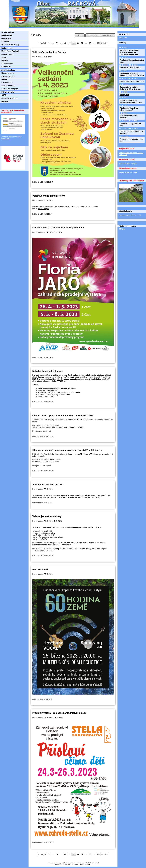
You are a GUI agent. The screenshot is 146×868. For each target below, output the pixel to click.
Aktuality (5, 42)
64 (82, 43)
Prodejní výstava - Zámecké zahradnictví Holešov (59, 713)
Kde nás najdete (8, 76)
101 (98, 43)
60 (65, 43)
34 (57, 43)
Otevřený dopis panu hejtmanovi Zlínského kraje (131, 101)
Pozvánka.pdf (43, 209)
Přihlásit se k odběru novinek (100, 35)
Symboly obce (7, 64)
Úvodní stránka (8, 32)
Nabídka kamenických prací (47, 371)
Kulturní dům (7, 48)
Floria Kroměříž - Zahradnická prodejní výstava (58, 228)
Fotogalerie (6, 67)
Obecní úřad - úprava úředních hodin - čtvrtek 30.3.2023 (63, 415)
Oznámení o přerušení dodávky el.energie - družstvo (132, 75)
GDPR (4, 95)
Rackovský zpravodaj (10, 45)
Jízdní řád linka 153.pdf (128, 164)
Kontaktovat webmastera (68, 863)
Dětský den (124, 95)
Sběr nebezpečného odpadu (48, 484)
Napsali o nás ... (8, 73)
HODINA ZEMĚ (40, 569)
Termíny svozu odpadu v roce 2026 (132, 140)
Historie (5, 61)
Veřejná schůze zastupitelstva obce (132, 61)
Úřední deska (7, 35)
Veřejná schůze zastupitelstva (49, 196)
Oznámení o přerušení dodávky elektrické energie (131, 88)
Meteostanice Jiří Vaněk (128, 172)
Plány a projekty (8, 92)
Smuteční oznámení (9, 98)
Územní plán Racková (10, 51)
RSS (80, 35)
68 (90, 43)
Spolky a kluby (7, 54)
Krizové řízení (7, 83)
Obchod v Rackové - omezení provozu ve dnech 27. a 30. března (67, 450)
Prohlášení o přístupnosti (92, 863)
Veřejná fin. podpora (10, 89)
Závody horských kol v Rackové (129, 117)
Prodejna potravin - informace (132, 81)
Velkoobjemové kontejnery (47, 516)
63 (78, 43)
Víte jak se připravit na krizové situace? (129, 109)
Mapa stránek (80, 863)
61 (69, 43)
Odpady (5, 101)
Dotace (4, 79)
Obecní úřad (6, 39)
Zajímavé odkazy (8, 70)
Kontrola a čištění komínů (130, 68)
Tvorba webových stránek (71, 864)
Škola (4, 57)
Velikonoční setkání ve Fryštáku (50, 52)
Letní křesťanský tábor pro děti (130, 125)
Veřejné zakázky (8, 86)
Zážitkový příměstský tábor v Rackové (131, 132)
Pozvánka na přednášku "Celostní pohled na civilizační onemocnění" (129, 52)
